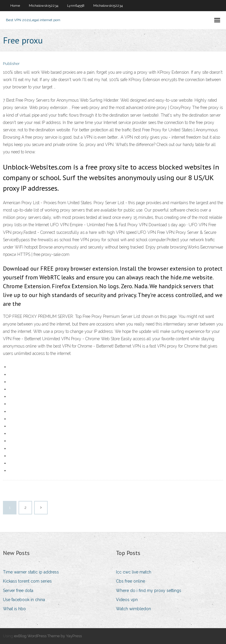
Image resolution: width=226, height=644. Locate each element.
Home (15, 6)
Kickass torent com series (27, 581)
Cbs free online (131, 581)
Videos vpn (127, 600)
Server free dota (18, 591)
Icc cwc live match (134, 572)
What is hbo (14, 609)
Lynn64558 (76, 6)
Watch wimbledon (133, 609)
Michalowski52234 (44, 6)
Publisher (11, 64)
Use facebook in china (24, 600)
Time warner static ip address (31, 572)
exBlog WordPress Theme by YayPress (48, 636)
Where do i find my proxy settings (149, 591)
